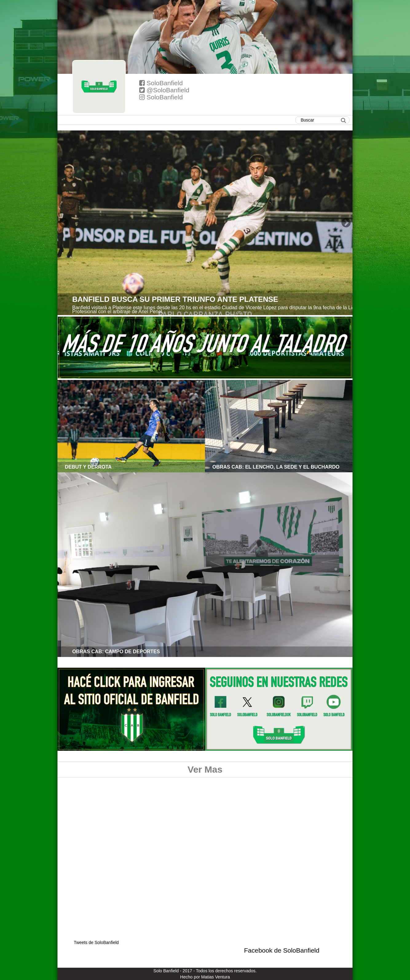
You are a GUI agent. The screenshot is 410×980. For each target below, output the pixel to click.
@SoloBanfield (164, 90)
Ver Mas (205, 769)
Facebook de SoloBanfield (282, 950)
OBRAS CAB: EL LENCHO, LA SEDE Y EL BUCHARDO (276, 467)
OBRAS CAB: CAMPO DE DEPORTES (116, 652)
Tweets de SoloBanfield (96, 942)
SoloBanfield (161, 83)
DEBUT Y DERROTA (88, 467)
